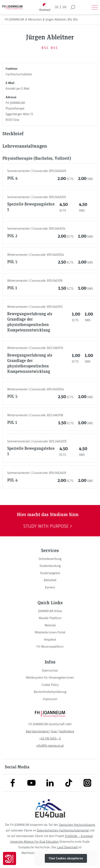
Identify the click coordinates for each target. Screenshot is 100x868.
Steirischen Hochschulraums (77, 825)
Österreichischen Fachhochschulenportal (63, 830)
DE (57, 7)
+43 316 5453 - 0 (50, 738)
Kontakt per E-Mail (17, 89)
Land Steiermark (67, 847)
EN (64, 7)
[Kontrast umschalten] (45, 7)
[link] (50, 559)
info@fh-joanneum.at (50, 746)
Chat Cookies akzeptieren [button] (66, 858)
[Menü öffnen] (95, 7)
